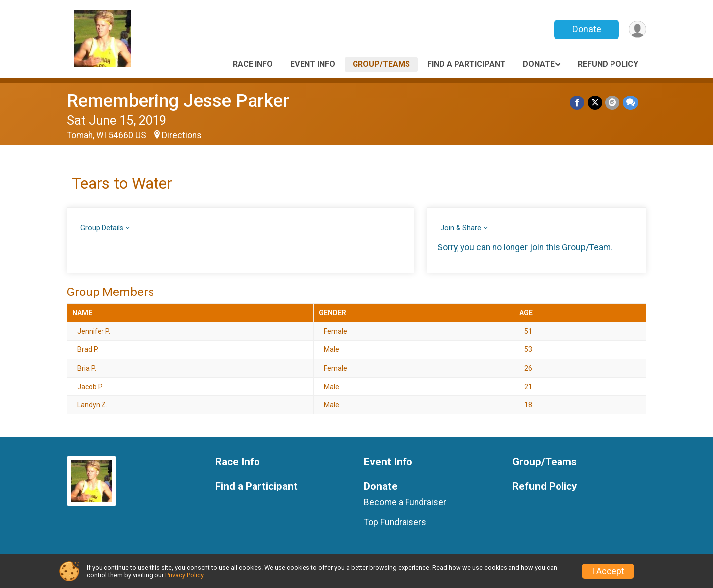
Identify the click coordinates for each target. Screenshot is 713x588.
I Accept (608, 571)
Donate (586, 29)
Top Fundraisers (395, 522)
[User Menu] (637, 29)
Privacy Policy (184, 575)
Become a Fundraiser (405, 502)
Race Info (253, 64)
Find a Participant (466, 64)
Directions (182, 135)
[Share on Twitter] (595, 103)
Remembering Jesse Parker (178, 101)
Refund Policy (608, 64)
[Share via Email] (613, 103)
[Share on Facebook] (578, 103)
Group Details (102, 228)
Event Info (313, 64)
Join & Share (461, 228)
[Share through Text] (631, 103)
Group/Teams (381, 64)
